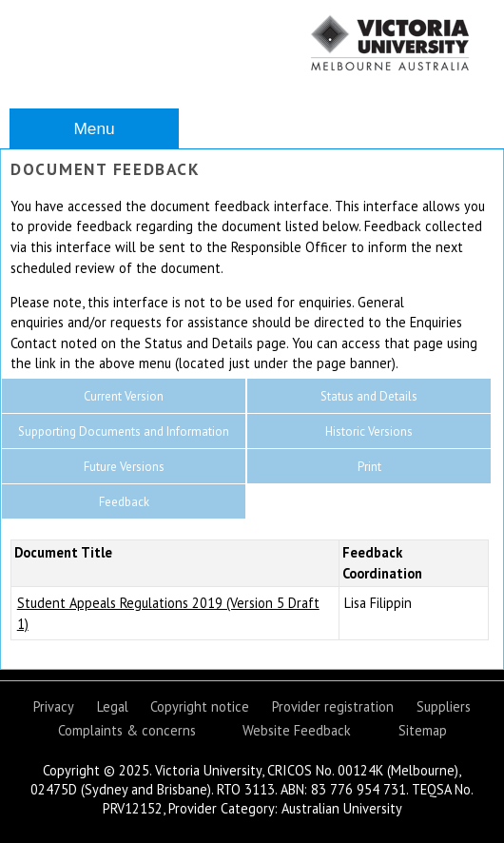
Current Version (124, 396)
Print (369, 467)
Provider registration (333, 706)
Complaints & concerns (127, 730)
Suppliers (444, 706)
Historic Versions (369, 431)
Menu (94, 128)
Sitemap (423, 730)
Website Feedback (297, 730)
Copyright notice (200, 706)
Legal (113, 706)
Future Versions (124, 467)
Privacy (54, 706)
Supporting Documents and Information (124, 431)
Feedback (124, 502)
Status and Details (369, 396)
